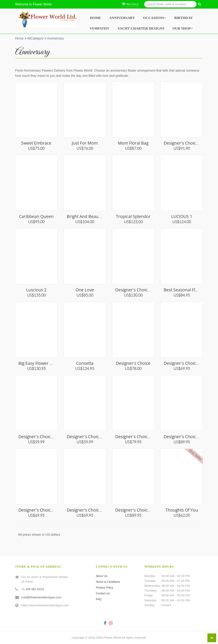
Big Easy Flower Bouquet (42, 363)
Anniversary (122, 18)
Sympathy (100, 28)
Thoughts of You (182, 510)
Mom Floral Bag (133, 143)
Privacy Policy (105, 588)
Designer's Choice (133, 363)
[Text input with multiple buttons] (170, 4)
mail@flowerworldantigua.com (41, 597)
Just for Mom (85, 143)
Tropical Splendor (133, 216)
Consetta (85, 363)
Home (96, 18)
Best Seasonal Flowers (185, 290)
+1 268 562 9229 (33, 589)
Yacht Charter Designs (141, 28)
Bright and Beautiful (86, 216)
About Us (102, 576)
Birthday (184, 18)
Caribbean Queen (36, 216)
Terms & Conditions (108, 582)
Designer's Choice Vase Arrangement (151, 290)
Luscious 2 (36, 290)
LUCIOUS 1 (182, 216)
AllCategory (35, 38)
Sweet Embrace (36, 143)
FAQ (99, 599)
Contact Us (103, 593)
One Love (85, 290)
